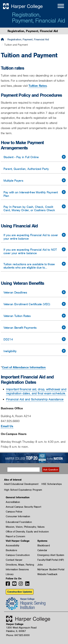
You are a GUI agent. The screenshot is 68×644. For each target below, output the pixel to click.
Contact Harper (14, 560)
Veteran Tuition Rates (17, 316)
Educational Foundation (19, 522)
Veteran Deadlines (15, 292)
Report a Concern (15, 536)
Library (10, 574)
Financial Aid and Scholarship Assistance (35, 399)
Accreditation (13, 502)
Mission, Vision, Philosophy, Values (25, 527)
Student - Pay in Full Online (21, 157)
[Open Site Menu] (58, 6)
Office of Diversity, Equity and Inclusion (27, 532)
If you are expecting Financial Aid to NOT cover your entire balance (30, 251)
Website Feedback (47, 574)
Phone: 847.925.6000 (18, 635)
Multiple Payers (13, 181)
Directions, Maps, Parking (20, 565)
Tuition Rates (38, 86)
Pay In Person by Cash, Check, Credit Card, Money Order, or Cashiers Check (29, 209)
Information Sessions (17, 569)
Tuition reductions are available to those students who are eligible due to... (29, 266)
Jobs (40, 565)
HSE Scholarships (52, 484)
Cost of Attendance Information (24, 367)
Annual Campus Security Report (23, 507)
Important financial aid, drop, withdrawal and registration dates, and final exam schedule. (36, 391)
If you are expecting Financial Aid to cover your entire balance (31, 237)
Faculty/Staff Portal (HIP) (51, 560)
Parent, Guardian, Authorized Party (26, 169)
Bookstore (11, 550)
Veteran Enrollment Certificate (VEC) (27, 304)
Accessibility (13, 546)
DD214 (8, 339)
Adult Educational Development (21, 484)
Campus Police (14, 512)
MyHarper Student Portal (51, 569)
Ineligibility (10, 351)
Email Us (7, 426)
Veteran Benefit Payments (20, 328)
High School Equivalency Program (23, 490)
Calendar (42, 550)
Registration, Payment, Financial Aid (39, 18)
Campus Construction (18, 555)
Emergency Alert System (51, 555)
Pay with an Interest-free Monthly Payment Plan (31, 194)
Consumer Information (18, 516)
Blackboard (44, 546)
